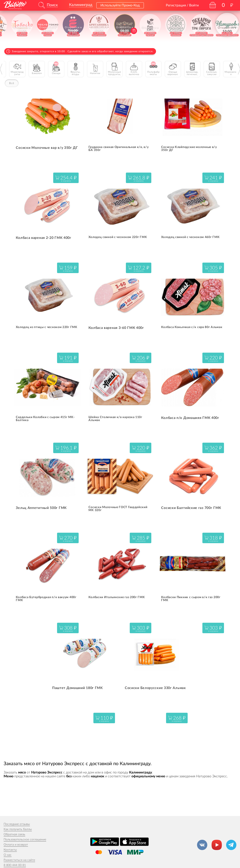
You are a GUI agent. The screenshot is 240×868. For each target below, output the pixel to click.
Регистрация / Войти (182, 5)
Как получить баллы (18, 829)
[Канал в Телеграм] (231, 845)
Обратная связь (14, 834)
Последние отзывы (17, 824)
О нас (8, 855)
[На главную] (15, 4)
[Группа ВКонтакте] (202, 845)
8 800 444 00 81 (15, 865)
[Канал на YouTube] (217, 845)
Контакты (10, 850)
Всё (12, 83)
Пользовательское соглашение (25, 840)
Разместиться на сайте (19, 860)
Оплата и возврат (16, 845)
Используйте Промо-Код (120, 5)
